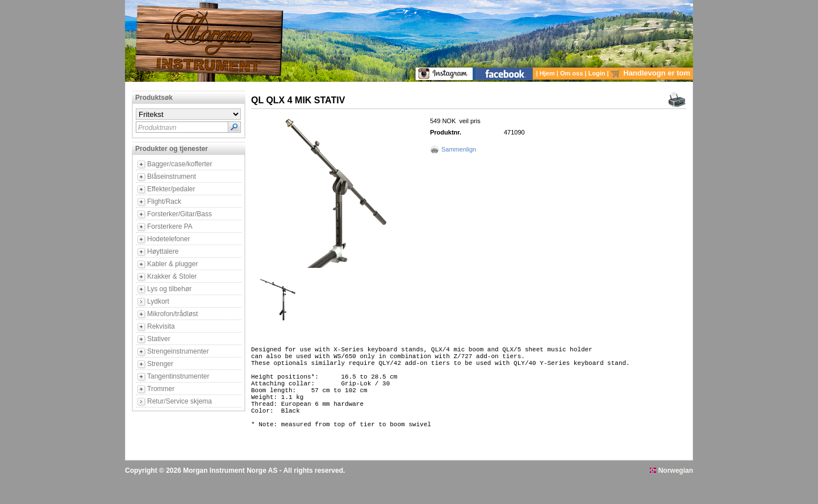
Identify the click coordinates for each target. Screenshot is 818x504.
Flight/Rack (164, 201)
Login (598, 73)
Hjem (548, 73)
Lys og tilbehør (169, 289)
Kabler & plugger (172, 264)
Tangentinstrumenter (178, 376)
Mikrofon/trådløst (172, 314)
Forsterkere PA (170, 226)
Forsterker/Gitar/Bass (180, 214)
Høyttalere (163, 251)
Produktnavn (157, 128)
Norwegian (671, 494)
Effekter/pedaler (171, 189)
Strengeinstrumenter (178, 351)
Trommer (161, 389)
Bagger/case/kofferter (180, 164)
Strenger (160, 364)
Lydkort (158, 301)
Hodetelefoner (168, 239)
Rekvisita (161, 326)
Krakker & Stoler (172, 276)
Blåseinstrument (172, 177)
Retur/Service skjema (180, 401)
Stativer (159, 339)
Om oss (572, 73)
